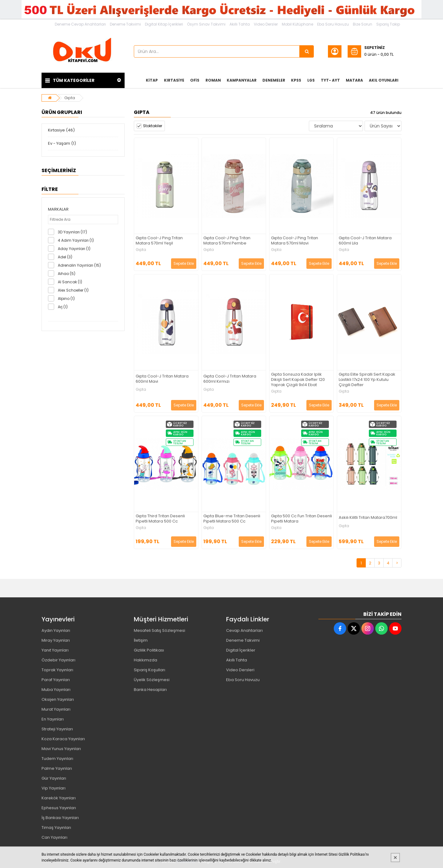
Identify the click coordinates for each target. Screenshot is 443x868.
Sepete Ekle (184, 263)
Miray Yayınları (56, 640)
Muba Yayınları (56, 690)
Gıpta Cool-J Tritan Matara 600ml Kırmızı (230, 379)
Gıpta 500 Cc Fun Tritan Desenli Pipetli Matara (301, 519)
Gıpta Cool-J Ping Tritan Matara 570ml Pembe (227, 241)
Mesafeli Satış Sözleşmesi (160, 630)
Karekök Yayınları (59, 798)
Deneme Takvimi (125, 24)
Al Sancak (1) (70, 282)
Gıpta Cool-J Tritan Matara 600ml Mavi (162, 379)
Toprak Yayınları (57, 670)
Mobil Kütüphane (297, 24)
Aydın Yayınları (56, 630)
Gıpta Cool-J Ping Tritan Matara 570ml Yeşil (159, 241)
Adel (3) (65, 257)
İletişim (141, 640)
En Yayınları (53, 719)
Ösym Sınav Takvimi (206, 24)
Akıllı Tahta (240, 24)
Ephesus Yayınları (59, 808)
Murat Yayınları (56, 709)
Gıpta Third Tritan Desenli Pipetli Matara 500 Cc (160, 519)
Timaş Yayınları (56, 828)
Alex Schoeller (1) (73, 290)
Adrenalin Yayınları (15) (79, 265)
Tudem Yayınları (57, 759)
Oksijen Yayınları (58, 699)
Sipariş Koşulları (150, 670)
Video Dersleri (240, 670)
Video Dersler (266, 24)
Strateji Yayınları (57, 729)
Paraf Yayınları (56, 680)
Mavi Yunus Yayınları (61, 749)
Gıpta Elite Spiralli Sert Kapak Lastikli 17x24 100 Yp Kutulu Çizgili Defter (367, 380)
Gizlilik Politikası (149, 650)
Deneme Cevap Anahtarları (80, 24)
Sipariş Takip (388, 24)
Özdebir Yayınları (58, 660)
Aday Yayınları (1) (74, 249)
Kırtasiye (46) (61, 130)
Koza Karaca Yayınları (63, 739)
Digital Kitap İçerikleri (164, 24)
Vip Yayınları (54, 788)
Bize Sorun (363, 24)
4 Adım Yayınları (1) (76, 240)
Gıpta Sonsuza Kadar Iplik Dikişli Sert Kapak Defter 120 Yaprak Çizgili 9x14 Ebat (298, 380)
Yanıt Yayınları (55, 650)
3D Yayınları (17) (72, 232)
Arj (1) (63, 307)
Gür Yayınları (54, 778)
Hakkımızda (146, 660)
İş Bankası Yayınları (60, 818)
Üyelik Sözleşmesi (152, 680)
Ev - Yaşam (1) (62, 143)
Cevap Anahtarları (244, 630)
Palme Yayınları (57, 768)
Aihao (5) (67, 274)
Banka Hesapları (150, 690)
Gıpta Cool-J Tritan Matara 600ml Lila (365, 241)
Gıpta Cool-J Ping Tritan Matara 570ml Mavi (295, 241)
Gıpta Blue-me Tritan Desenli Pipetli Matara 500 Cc (232, 519)
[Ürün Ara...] (307, 51)
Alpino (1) (66, 299)
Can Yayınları (54, 837)
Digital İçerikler (241, 650)
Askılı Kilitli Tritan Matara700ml (368, 518)
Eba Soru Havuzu (333, 24)
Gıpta (70, 98)
